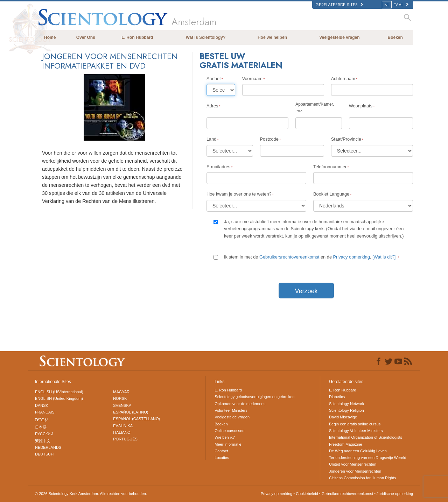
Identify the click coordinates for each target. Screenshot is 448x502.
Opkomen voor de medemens (240, 404)
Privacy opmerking (352, 257)
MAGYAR (121, 392)
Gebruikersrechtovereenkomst (289, 257)
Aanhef (214, 79)
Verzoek (306, 291)
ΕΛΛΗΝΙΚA (123, 426)
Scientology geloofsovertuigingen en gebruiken (254, 397)
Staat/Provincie (346, 139)
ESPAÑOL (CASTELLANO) (136, 419)
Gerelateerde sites (339, 5)
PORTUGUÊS (125, 439)
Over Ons (86, 37)
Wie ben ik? (225, 437)
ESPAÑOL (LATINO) (131, 412)
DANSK (42, 405)
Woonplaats (361, 106)
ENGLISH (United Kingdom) (59, 398)
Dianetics (337, 397)
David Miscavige (343, 417)
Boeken (395, 37)
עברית (41, 419)
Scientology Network (346, 404)
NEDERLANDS (48, 447)
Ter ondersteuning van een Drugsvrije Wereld (368, 458)
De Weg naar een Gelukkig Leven (358, 451)
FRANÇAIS (45, 412)
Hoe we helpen (272, 37)
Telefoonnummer (330, 167)
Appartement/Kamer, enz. (315, 108)
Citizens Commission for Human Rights (362, 478)
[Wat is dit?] (384, 257)
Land (211, 139)
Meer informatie (228, 444)
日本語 (41, 427)
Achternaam (343, 79)
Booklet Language (331, 194)
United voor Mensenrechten (353, 464)
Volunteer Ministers (231, 410)
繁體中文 (43, 441)
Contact (221, 451)
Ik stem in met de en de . (310, 257)
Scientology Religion (346, 410)
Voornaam (252, 79)
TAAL (396, 5)
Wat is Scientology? (206, 37)
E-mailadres (218, 167)
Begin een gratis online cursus (355, 424)
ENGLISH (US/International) (59, 392)
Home (50, 37)
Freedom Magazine (346, 444)
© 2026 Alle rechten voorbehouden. (91, 494)
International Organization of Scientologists (366, 437)
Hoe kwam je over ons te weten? (239, 194)
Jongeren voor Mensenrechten (355, 471)
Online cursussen (229, 431)
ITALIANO (122, 432)
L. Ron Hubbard (137, 37)
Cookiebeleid (307, 494)
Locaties (222, 458)
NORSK (120, 398)
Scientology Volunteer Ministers (356, 431)
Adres (212, 106)
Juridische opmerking (395, 494)
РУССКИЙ (44, 434)
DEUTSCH (44, 454)
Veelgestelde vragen (339, 37)
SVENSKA (122, 405)
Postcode (269, 139)
